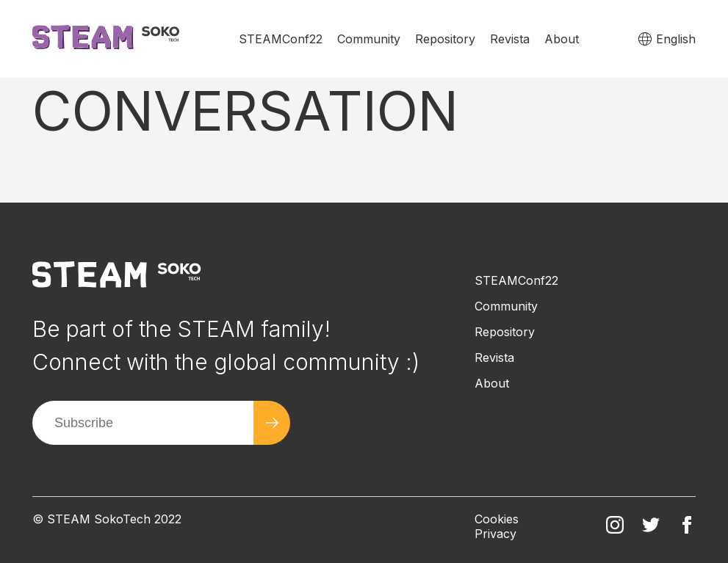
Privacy (495, 534)
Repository (445, 39)
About (562, 39)
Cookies (497, 519)
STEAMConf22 (281, 39)
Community (369, 39)
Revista (510, 39)
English (676, 39)
